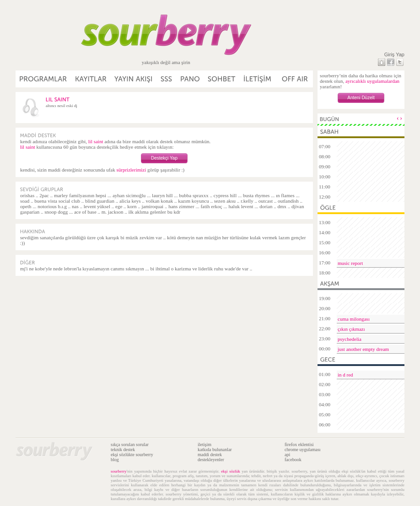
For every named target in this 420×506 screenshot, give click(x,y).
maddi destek (210, 455)
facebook (293, 460)
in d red (345, 375)
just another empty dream (363, 349)
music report (350, 263)
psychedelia (350, 339)
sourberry (119, 471)
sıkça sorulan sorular (130, 444)
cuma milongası (354, 319)
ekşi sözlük (231, 471)
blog (115, 460)
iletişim (205, 444)
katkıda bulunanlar (215, 449)
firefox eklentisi (299, 444)
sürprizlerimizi (131, 170)
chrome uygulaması (303, 449)
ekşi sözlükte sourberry (132, 455)
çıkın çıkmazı (351, 329)
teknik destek (123, 449)
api (287, 455)
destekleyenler (211, 460)
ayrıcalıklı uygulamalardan (372, 81)
